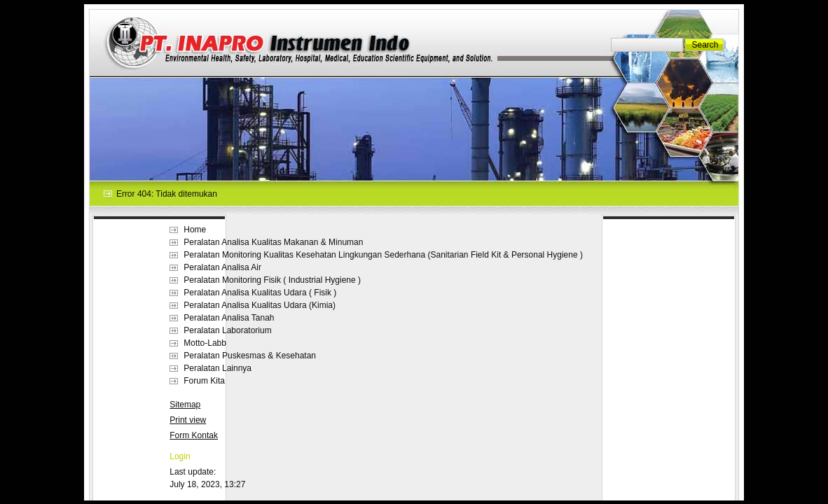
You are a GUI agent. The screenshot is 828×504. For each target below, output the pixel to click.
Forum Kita (204, 381)
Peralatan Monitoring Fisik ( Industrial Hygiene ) (272, 280)
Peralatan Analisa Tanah (229, 318)
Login (180, 456)
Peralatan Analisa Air (222, 267)
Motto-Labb (205, 343)
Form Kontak (194, 435)
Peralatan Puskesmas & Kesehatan (250, 356)
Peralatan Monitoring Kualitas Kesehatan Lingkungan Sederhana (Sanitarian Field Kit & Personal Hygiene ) (383, 255)
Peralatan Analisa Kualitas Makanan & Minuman (273, 242)
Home (195, 230)
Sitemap (185, 405)
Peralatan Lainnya (218, 368)
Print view (188, 420)
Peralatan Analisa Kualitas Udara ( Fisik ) (260, 293)
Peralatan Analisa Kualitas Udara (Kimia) (260, 305)
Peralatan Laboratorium (227, 330)
